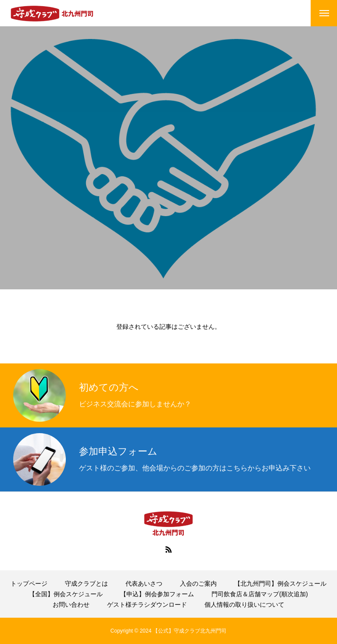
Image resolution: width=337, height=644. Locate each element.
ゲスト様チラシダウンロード (147, 605)
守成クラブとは (86, 584)
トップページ (29, 584)
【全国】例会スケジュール (66, 594)
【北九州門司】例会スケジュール (280, 584)
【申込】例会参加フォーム (157, 594)
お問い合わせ (71, 605)
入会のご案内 (198, 584)
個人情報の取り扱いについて (244, 605)
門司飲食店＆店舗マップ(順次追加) (260, 594)
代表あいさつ (144, 584)
